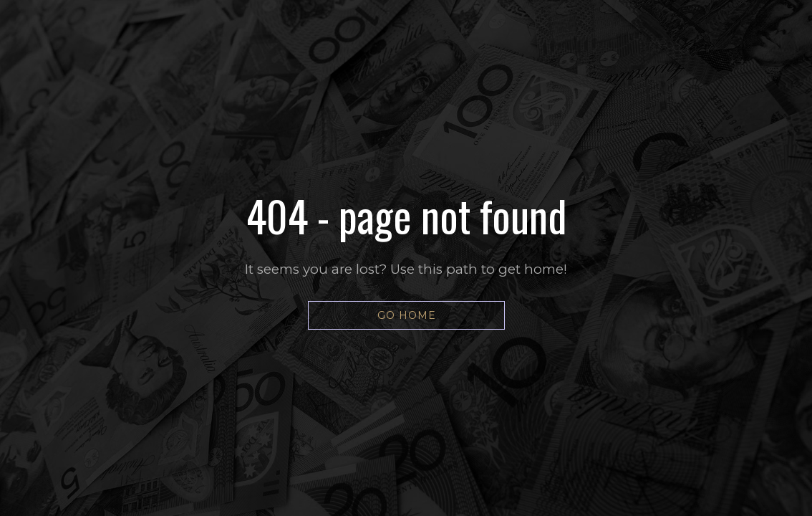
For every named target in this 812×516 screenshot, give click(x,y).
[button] (406, 315)
